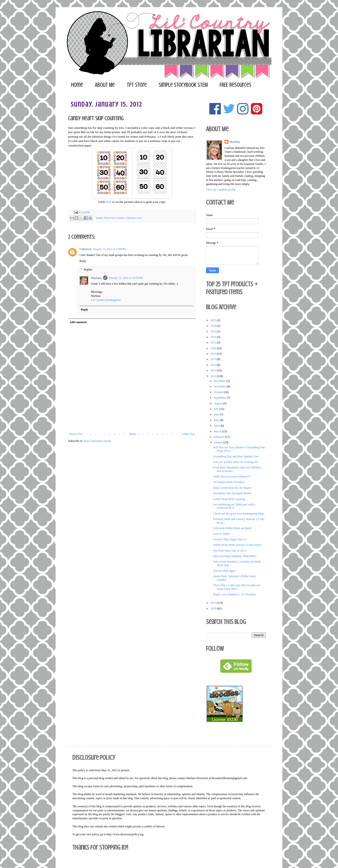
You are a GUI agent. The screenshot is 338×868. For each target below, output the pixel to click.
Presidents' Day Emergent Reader (232, 493)
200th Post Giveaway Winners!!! (232, 477)
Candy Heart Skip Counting (229, 499)
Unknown (85, 249)
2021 (214, 342)
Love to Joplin (221, 534)
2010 (214, 608)
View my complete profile (221, 190)
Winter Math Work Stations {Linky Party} (238, 545)
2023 (214, 331)
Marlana (96, 278)
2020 (214, 348)
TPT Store (137, 85)
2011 (214, 603)
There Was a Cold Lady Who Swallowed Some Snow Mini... (237, 587)
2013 (214, 370)
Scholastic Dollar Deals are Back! (233, 528)
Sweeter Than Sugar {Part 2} (230, 539)
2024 (214, 326)
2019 (214, 354)
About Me (105, 85)
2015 (214, 359)
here (108, 202)
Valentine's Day (134, 217)
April (217, 426)
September (220, 398)
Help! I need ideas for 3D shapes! (232, 488)
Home (77, 85)
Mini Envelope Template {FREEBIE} (235, 556)
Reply (83, 261)
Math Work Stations (114, 217)
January (219, 442)
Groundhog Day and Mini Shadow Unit (236, 456)
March (218, 431)
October (219, 392)
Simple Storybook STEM (183, 85)
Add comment (78, 322)
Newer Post (76, 434)
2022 (214, 337)
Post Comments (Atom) (97, 441)
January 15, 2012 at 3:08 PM (109, 249)
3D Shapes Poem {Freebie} (229, 482)
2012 (214, 376)
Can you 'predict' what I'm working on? (236, 462)
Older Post (189, 434)
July (217, 409)
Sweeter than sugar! (224, 571)
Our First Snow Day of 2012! (230, 551)
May (217, 420)
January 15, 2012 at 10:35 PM (126, 278)
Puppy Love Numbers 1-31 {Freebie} (235, 594)
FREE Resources (235, 85)
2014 (214, 365)
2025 (214, 320)
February (219, 437)
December (220, 381)
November (220, 386)
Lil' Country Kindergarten (106, 300)
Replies (88, 270)
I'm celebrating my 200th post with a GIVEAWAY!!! (234, 506)
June (217, 414)
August (218, 403)
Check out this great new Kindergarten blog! (239, 514)
